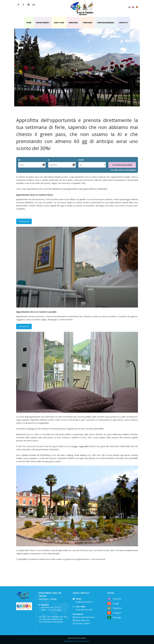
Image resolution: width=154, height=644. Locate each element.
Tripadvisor (117, 608)
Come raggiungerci (106, 23)
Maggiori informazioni (71, 641)
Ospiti (81, 160)
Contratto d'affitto (83, 623)
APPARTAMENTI (43, 23)
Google (116, 603)
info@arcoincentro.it (84, 602)
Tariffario (87, 23)
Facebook (117, 599)
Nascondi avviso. (84, 641)
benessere (103, 189)
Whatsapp (117, 617)
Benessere (73, 23)
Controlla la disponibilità (122, 165)
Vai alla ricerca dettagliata (123, 170)
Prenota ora (24, 221)
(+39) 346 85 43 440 (84, 610)
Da (19, 160)
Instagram (117, 613)
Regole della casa (82, 620)
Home (29, 23)
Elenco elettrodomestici (85, 617)
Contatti (123, 23)
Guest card (59, 23)
